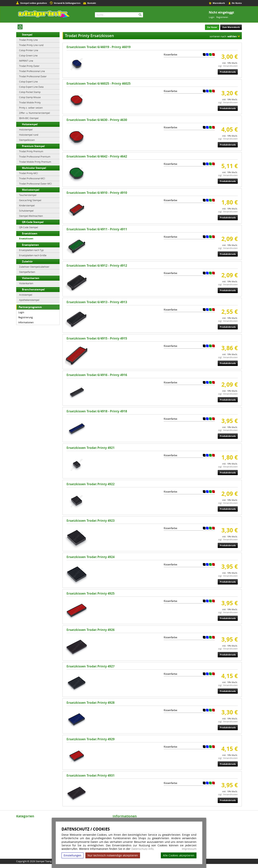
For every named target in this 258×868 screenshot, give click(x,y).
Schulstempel (26, 211)
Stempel (27, 35)
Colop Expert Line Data (31, 87)
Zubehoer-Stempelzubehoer (34, 267)
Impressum (189, 849)
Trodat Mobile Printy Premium (35, 162)
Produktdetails (228, 72)
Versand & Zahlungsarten (67, 3)
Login (212, 17)
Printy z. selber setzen (31, 108)
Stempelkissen (27, 140)
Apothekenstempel (29, 300)
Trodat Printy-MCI (28, 173)
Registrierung (26, 317)
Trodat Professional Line (32, 71)
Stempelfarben (27, 272)
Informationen (26, 322)
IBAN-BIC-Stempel (29, 118)
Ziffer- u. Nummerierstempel (35, 113)
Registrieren (222, 17)
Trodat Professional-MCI (32, 178)
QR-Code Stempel (33, 222)
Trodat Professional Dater (33, 76)
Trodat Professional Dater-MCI (35, 184)
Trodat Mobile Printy (30, 102)
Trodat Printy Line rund (31, 45)
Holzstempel (30, 124)
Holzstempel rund (29, 135)
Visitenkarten (31, 278)
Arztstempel (26, 295)
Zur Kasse (212, 27)
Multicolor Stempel (34, 168)
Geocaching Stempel (30, 200)
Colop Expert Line (28, 82)
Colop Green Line (28, 55)
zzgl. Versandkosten (228, 66)
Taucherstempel (28, 195)
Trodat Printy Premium (31, 151)
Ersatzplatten (30, 245)
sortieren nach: (223, 36)
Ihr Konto (237, 3)
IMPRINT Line (26, 61)
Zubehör (27, 261)
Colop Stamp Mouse (30, 97)
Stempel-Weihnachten (31, 216)
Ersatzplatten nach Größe (33, 255)
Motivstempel (31, 190)
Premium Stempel (33, 146)
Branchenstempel (33, 289)
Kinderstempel (27, 205)
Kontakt (92, 3)
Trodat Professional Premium (35, 157)
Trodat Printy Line (28, 40)
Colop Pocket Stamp (30, 92)
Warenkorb (219, 3)
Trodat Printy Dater (29, 66)
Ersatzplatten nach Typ (31, 250)
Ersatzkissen (30, 233)
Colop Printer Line (29, 50)
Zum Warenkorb (231, 27)
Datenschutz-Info (142, 849)
